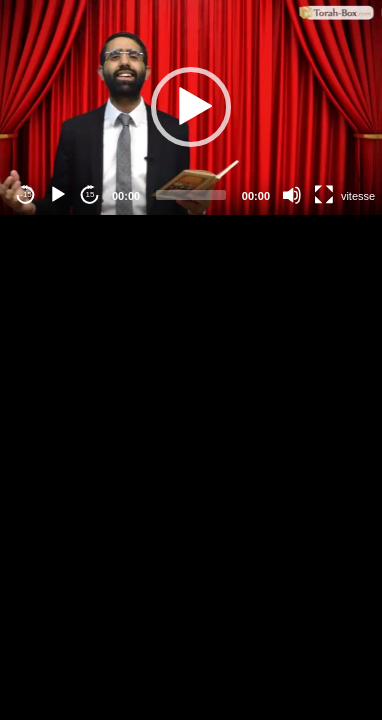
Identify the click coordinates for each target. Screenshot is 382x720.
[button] (191, 107)
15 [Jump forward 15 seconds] (90, 194)
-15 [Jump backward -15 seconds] (26, 194)
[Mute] (292, 195)
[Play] (58, 195)
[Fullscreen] (324, 195)
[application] (191, 107)
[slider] (191, 195)
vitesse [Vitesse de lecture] (358, 196)
